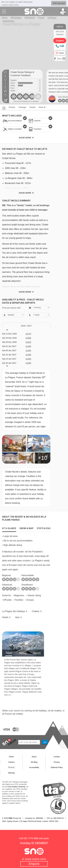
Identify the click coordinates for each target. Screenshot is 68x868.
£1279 (28, 334)
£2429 (28, 342)
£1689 (28, 338)
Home (5, 18)
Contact (57, 757)
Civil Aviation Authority (16, 787)
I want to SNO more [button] (10, 5)
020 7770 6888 (31, 838)
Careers (11, 762)
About (34, 757)
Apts (17, 617)
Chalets (35, 611)
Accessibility (34, 767)
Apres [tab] (37, 653)
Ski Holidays (16, 18)
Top (4, 107)
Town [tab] (9, 653)
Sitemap (11, 773)
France (41, 18)
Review (12, 107)
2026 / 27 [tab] (26, 326)
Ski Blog (34, 762)
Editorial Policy (57, 767)
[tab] (9, 528)
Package (22, 107)
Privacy (57, 762)
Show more (25, 193)
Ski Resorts (30, 18)
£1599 (28, 363)
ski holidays (41, 711)
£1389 (28, 355)
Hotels (5, 617)
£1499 (28, 359)
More (42, 107)
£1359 (28, 350)
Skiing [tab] (23, 653)
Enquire (34, 864)
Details (32, 107)
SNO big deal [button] (59, 3)
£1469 (28, 346)
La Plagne (52, 18)
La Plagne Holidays (14, 611)
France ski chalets (14, 714)
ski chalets (56, 711)
